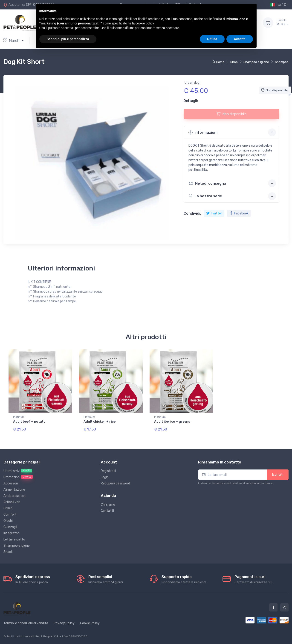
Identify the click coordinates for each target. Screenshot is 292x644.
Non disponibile (231, 114)
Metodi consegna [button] (232, 183)
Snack (8, 552)
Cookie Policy (90, 623)
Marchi (12, 41)
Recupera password (115, 483)
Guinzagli (10, 527)
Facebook (239, 213)
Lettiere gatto (14, 539)
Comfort (10, 515)
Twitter (214, 213)
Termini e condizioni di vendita (26, 623)
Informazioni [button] (232, 132)
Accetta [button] (240, 39)
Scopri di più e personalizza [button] (68, 39)
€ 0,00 (283, 22)
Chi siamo (108, 505)
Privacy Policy (64, 623)
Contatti (107, 511)
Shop (234, 62)
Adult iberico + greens (172, 422)
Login (105, 477)
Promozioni (18, 477)
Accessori (11, 483)
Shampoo (282, 62)
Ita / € (278, 5)
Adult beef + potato (29, 422)
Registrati (108, 471)
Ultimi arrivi (18, 471)
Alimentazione (14, 490)
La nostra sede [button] (232, 196)
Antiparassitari (14, 496)
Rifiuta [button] (212, 39)
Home (218, 62)
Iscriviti (278, 475)
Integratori (12, 533)
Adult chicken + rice (100, 422)
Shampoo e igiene (256, 62)
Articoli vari (12, 502)
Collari (8, 508)
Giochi (8, 521)
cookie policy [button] (145, 23)
